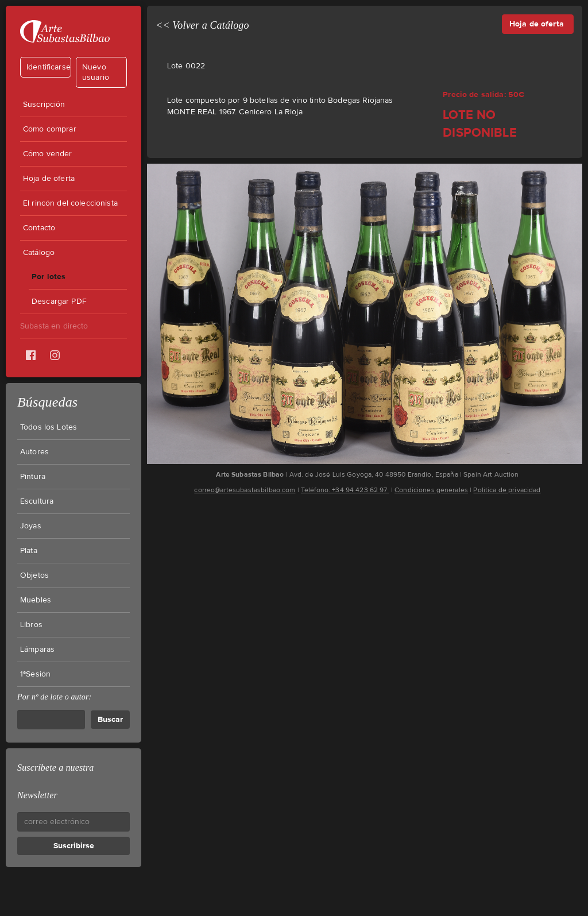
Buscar (110, 719)
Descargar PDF (59, 302)
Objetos (34, 575)
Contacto (39, 228)
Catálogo (39, 253)
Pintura (33, 477)
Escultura (37, 501)
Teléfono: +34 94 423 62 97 (345, 490)
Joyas (31, 526)
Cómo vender (48, 154)
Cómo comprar (50, 129)
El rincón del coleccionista (70, 203)
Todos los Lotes (49, 427)
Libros (31, 625)
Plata (29, 551)
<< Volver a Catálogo (202, 25)
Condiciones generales (431, 490)
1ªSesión (35, 674)
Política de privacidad (507, 490)
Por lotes (49, 277)
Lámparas (37, 650)
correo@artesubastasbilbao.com (245, 490)
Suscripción (44, 105)
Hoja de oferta (49, 179)
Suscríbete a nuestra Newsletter (55, 781)
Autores (34, 452)
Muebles (36, 600)
